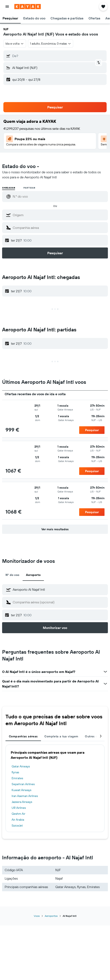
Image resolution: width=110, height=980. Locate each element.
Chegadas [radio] (9, 188)
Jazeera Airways (22, 802)
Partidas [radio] (29, 188)
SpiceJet (17, 826)
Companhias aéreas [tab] (23, 736)
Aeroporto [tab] (33, 575)
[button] (7, 7)
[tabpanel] (55, 788)
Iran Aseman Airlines (25, 796)
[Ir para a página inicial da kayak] (28, 7)
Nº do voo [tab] (12, 575)
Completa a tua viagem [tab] (61, 736)
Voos (37, 916)
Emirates (17, 778)
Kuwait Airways (21, 790)
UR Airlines (19, 808)
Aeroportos (51, 916)
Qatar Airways (21, 766)
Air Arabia (18, 820)
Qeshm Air (18, 814)
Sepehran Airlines (23, 784)
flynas (15, 772)
